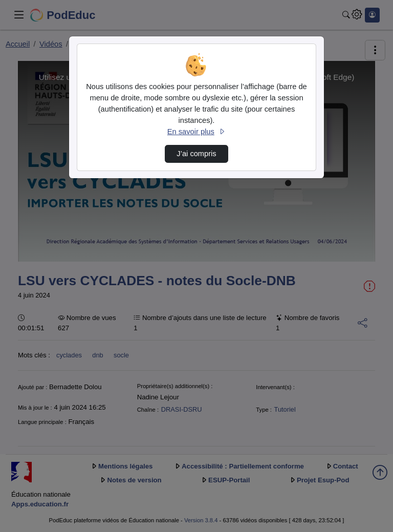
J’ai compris (196, 154)
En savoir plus (196, 132)
